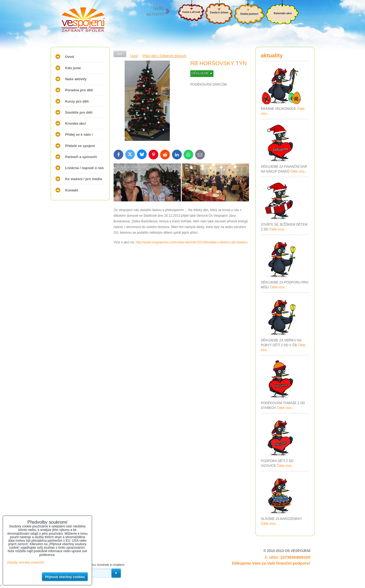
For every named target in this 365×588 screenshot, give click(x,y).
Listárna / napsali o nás (85, 168)
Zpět (120, 54)
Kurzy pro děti (77, 101)
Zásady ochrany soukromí (26, 562)
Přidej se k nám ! (79, 134)
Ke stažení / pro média (84, 179)
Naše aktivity (76, 79)
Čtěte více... (299, 171)
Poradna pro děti (79, 90)
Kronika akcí (76, 123)
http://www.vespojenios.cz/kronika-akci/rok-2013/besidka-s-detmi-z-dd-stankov (192, 242)
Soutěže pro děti (79, 112)
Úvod (70, 57)
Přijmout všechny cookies (65, 577)
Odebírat (116, 573)
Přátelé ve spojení (80, 146)
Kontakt (72, 190)
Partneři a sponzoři (81, 157)
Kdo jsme (73, 68)
